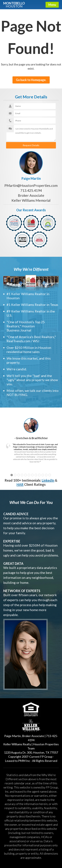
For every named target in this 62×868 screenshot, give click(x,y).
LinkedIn (48, 480)
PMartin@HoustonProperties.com (31, 185)
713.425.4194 (31, 190)
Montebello (14, 4)
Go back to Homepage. (31, 80)
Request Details (31, 145)
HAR (20, 484)
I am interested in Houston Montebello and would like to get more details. (31, 133)
